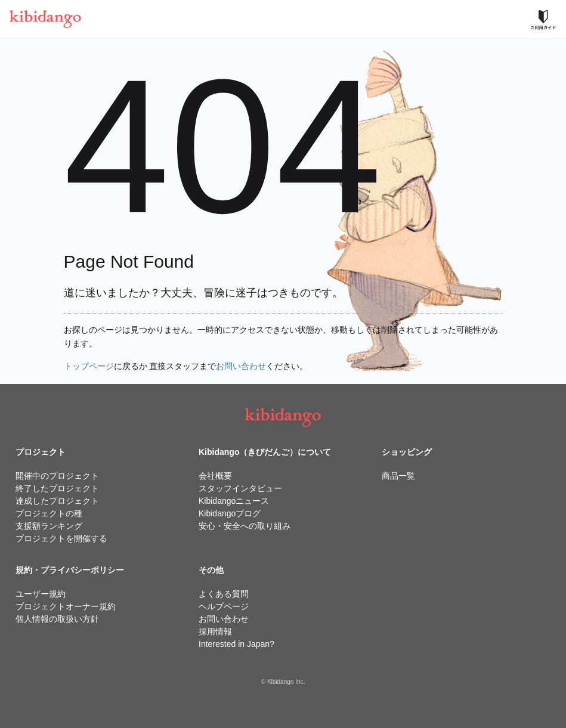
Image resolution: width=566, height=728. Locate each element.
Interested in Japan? (236, 644)
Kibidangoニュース (234, 501)
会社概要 (215, 476)
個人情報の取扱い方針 (57, 619)
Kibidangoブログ (230, 513)
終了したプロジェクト (57, 488)
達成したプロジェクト (57, 501)
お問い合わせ (241, 366)
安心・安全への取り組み (245, 526)
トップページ (89, 366)
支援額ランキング (49, 526)
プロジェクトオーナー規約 (66, 606)
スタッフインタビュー (240, 488)
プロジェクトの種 (49, 513)
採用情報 (215, 631)
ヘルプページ (224, 606)
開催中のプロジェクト (57, 476)
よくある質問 (224, 594)
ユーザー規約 (41, 594)
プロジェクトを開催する (61, 538)
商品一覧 (398, 476)
